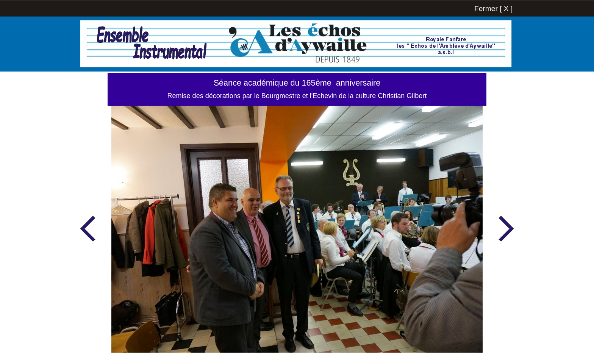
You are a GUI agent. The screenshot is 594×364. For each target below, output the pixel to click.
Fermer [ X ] (493, 9)
